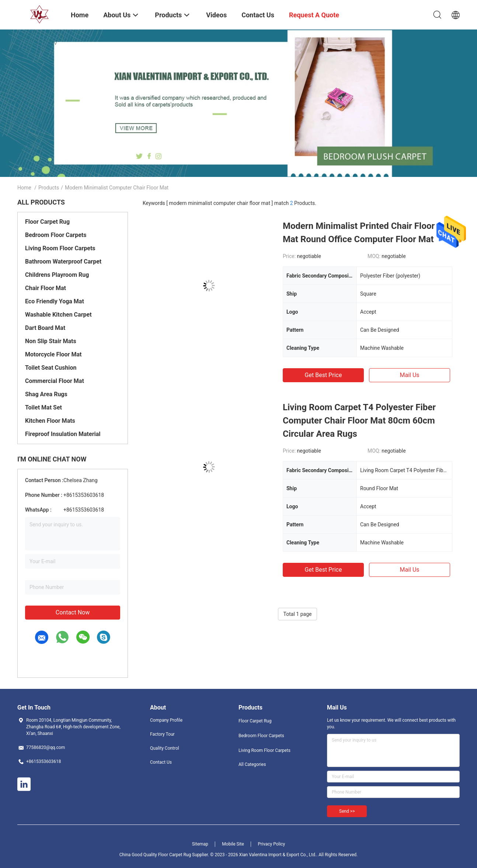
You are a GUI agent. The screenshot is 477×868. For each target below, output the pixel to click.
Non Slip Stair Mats (51, 341)
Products (49, 188)
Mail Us (409, 375)
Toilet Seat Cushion (51, 368)
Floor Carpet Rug (47, 222)
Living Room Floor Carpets (60, 248)
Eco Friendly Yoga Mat (55, 301)
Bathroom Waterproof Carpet (63, 262)
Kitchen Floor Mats (50, 421)
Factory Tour (162, 734)
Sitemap (200, 844)
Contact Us (161, 762)
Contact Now (73, 612)
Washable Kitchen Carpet (58, 315)
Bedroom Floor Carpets (56, 235)
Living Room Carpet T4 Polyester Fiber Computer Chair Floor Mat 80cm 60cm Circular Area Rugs (359, 421)
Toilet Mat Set (43, 407)
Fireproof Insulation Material (63, 434)
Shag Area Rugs (46, 394)
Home (24, 188)
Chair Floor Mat (46, 288)
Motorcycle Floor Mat (53, 354)
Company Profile (166, 720)
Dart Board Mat (45, 328)
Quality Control (165, 748)
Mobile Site (233, 844)
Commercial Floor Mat (55, 381)
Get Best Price (323, 375)
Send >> (347, 811)
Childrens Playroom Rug (57, 275)
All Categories (252, 764)
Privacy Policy (271, 844)
